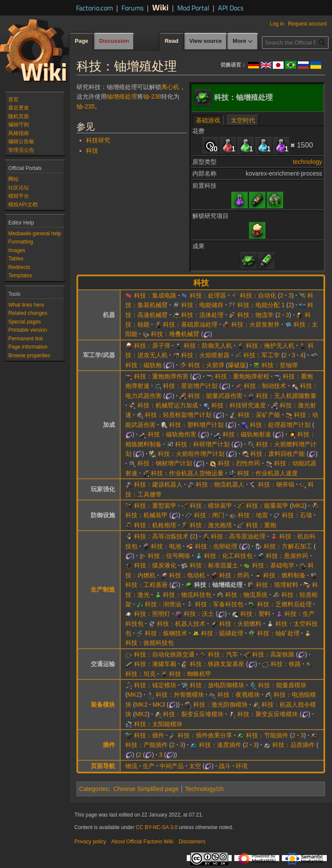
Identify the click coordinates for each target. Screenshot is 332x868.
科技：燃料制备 (284, 575)
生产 (149, 766)
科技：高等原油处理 (238, 536)
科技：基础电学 (273, 565)
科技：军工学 (262, 355)
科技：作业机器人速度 (268, 473)
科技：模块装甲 (211, 506)
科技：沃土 (199, 614)
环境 (242, 766)
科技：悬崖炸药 (287, 556)
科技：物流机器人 (220, 484)
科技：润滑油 (163, 604)
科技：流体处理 (202, 315)
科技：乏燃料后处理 (284, 604)
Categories (94, 789)
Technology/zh (204, 789)
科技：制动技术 (265, 386)
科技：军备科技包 (219, 604)
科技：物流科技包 (187, 595)
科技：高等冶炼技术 (161, 536)
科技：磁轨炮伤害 (172, 434)
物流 (131, 766)
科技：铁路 (286, 664)
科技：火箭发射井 (255, 324)
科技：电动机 (187, 575)
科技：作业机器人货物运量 (187, 473)
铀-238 (152, 96)
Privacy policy (90, 842)
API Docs (231, 8)
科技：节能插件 (267, 735)
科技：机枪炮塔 (155, 525)
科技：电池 (166, 546)
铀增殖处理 (122, 96)
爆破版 (237, 365)
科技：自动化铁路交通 (164, 654)
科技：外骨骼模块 (180, 695)
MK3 (159, 705)
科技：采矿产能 (259, 415)
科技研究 (98, 140)
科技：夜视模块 (239, 695)
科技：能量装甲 (267, 506)
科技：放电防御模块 (217, 685)
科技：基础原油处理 (190, 324)
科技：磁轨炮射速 (247, 434)
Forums (132, 8)
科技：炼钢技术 (166, 633)
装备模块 (103, 705)
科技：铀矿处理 (278, 633)
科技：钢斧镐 (276, 484)
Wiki (160, 7)
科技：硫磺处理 (222, 633)
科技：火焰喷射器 (205, 355)
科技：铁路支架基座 (217, 664)
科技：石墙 (297, 515)
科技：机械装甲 (147, 515)
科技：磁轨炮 (144, 365)
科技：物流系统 (246, 595)
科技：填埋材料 (277, 585)
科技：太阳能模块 (158, 724)
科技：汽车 (223, 654)
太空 (195, 766)
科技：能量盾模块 (282, 685)
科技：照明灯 (152, 614)
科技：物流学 (255, 315)
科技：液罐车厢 (155, 664)
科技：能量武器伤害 (215, 396)
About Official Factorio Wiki (142, 842)
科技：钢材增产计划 (165, 463)
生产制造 (103, 589)
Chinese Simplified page (146, 789)
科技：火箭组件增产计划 (191, 454)
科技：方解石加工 (288, 546)
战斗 (225, 766)
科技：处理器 (208, 295)
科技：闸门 (209, 515)
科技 (92, 151)
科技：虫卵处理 (216, 546)
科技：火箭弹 (206, 365)
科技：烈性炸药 (239, 463)
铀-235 (86, 106)
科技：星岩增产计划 (190, 386)
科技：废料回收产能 (278, 454)
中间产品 (172, 766)
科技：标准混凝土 (214, 565)
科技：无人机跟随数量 (286, 396)
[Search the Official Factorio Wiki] (295, 43)
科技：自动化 (258, 295)
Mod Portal (193, 8)
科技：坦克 (140, 674)
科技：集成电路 (155, 295)
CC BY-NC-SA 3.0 (156, 827)
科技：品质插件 (294, 745)
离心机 (170, 87)
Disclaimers (192, 842)
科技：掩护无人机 (270, 346)
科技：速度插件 (220, 745)
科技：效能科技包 (150, 643)
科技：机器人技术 (181, 624)
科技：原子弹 (152, 346)
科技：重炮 (261, 525)
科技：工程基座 (147, 585)
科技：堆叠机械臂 (175, 334)
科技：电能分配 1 (261, 305)
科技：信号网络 (169, 556)
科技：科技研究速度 (239, 405)
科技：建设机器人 (158, 484)
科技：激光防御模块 (220, 705)
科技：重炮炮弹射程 (242, 376)
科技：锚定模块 (155, 685)
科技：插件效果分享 (205, 735)
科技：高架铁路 (273, 654)
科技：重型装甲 (155, 506)
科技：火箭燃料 (240, 624)
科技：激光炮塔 (211, 525)
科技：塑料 (255, 614)
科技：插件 (149, 735)
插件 (109, 745)
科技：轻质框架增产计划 (178, 415)
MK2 (298, 506)
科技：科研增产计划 (202, 444)
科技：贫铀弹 (280, 365)
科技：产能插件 (147, 745)
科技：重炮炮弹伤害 (161, 376)
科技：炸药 (234, 575)
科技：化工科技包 (228, 556)
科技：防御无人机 (208, 346)
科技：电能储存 (202, 305)
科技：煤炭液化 (155, 565)
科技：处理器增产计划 (280, 425)
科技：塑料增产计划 (196, 425)
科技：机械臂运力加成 (168, 405)
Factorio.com (94, 8)
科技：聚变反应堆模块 (268, 714)
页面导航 (103, 766)
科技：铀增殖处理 (218, 585)
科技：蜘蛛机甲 (190, 674)
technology (307, 162)
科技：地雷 (253, 515)
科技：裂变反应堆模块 (193, 714)
